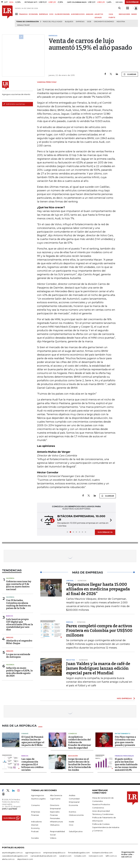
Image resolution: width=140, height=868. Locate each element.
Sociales (35, 838)
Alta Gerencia (56, 795)
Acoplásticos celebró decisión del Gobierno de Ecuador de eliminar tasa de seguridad (80, 742)
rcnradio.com (80, 856)
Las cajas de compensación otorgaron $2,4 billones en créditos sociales (32, 764)
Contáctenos (98, 808)
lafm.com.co (111, 856)
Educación (73, 756)
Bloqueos (69, 22)
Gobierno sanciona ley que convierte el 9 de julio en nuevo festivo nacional (19, 585)
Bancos (10, 616)
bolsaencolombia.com (102, 853)
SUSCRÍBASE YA (105, 532)
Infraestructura (56, 822)
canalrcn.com (65, 856)
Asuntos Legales (38, 799)
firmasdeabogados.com (79, 853)
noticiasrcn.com (96, 856)
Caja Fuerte (55, 799)
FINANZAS (23, 14)
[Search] (119, 8)
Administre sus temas (14, 104)
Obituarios (55, 825)
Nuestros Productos (101, 804)
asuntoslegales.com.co (12, 853)
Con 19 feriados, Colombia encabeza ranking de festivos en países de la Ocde (18, 604)
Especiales (55, 812)
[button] (41, 521)
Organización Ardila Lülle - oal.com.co (128, 854)
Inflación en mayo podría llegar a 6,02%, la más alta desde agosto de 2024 (19, 672)
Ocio (71, 825)
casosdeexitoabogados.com (15, 856)
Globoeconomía (76, 815)
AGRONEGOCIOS (78, 14)
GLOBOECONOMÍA (62, 14)
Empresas (80, 22)
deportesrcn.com (25, 859)
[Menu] (17, 14)
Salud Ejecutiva (76, 831)
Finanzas (35, 815)
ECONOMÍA (33, 14)
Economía (73, 805)
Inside (72, 822)
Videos (53, 838)
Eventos (72, 812)
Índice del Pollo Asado (52, 22)
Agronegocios (38, 795)
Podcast (35, 831)
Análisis (10, 637)
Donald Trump (23, 25)
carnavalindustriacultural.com (43, 856)
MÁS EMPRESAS (124, 698)
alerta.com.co (8, 859)
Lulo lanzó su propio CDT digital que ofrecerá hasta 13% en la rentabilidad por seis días (20, 625)
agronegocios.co (33, 853)
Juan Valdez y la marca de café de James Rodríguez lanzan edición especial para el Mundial (98, 668)
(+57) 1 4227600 (10, 809)
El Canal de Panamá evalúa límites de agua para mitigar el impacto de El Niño (33, 741)
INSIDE (134, 14)
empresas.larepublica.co (54, 853)
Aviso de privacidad (101, 811)
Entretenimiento (123, 734)
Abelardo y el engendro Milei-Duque (19, 642)
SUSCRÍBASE (132, 2)
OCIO (51, 14)
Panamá (25, 734)
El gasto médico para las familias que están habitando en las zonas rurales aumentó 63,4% (126, 764)
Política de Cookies (101, 824)
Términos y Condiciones (103, 814)
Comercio (73, 734)
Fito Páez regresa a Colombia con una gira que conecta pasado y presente (125, 741)
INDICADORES (124, 14)
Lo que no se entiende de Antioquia (18, 656)
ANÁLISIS (90, 14)
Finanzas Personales (124, 756)
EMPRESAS (44, 14)
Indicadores (36, 822)
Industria (121, 22)
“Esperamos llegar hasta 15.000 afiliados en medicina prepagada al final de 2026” (98, 589)
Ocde (89, 22)
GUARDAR (130, 74)
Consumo (35, 805)
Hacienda (10, 578)
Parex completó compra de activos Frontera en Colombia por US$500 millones (99, 631)
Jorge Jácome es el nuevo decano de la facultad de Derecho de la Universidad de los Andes (80, 764)
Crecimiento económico (104, 22)
